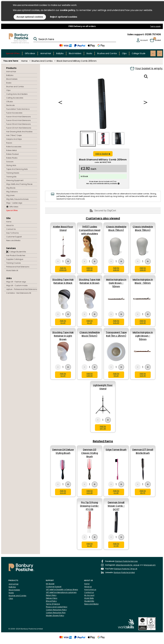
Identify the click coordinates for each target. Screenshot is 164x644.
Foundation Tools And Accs (18, 109)
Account (144, 40)
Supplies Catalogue (15, 259)
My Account (89, 595)
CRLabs (9, 102)
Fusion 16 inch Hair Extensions (18, 120)
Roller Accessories (14, 147)
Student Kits (89, 601)
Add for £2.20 (63, 322)
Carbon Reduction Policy (56, 610)
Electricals (10, 105)
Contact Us (11, 229)
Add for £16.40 (116, 322)
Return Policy (51, 595)
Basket (158, 40)
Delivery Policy (52, 598)
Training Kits (11, 177)
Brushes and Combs (107, 53)
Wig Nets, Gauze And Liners (17, 199)
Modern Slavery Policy (55, 615)
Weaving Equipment (15, 180)
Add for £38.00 (116, 269)
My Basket (50, 584)
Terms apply (155, 26)
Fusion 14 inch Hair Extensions (18, 117)
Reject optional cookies (64, 17)
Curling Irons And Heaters (17, 94)
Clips (124, 53)
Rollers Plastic (12, 158)
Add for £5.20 (116, 375)
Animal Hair (46, 53)
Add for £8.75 (143, 492)
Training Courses (13, 263)
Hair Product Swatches (16, 255)
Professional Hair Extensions (18, 267)
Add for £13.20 (63, 492)
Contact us (89, 592)
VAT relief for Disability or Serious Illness (62, 590)
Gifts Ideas (30, 53)
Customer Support (14, 237)
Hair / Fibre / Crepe (14, 135)
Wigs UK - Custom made (17, 285)
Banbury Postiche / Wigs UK (126, 569)
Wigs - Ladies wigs (14, 203)
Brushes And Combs (42, 61)
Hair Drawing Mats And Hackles (19, 132)
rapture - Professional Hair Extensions (22, 289)
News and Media (13, 240)
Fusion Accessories (14, 113)
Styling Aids (11, 165)
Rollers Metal (11, 150)
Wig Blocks (11, 188)
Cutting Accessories (15, 98)
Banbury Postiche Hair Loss (127, 561)
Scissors (10, 162)
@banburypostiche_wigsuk (128, 565)
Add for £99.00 (90, 269)
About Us (10, 225)
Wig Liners (10, 195)
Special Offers (13, 53)
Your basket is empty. (146, 68)
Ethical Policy (51, 601)
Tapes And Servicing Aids (17, 169)
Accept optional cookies (30, 17)
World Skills (89, 598)
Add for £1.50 (90, 545)
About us (88, 587)
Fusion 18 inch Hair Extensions (18, 124)
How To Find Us (12, 233)
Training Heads (13, 173)
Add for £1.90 (116, 492)
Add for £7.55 (116, 545)
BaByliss (60, 53)
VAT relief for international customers (61, 592)
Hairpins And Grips (14, 139)
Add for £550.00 (63, 269)
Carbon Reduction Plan (56, 613)
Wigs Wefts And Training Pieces (19, 184)
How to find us (90, 590)
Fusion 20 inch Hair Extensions (19, 128)
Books (89, 53)
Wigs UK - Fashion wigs (16, 282)
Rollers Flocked (12, 154)
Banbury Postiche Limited (124, 572)
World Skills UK (12, 270)
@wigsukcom (150, 565)
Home (24, 61)
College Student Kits (142, 53)
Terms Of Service (53, 604)
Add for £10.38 (90, 492)
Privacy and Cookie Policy (57, 607)
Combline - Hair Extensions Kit (19, 293)
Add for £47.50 (103, 427)
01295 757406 (153, 34)
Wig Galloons (12, 192)
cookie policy (67, 10)
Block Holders (75, 53)
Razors (9, 143)
